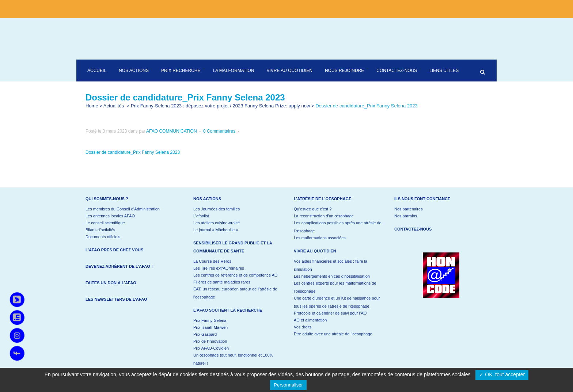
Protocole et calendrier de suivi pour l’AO (330, 313)
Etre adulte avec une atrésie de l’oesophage (333, 334)
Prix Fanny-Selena (210, 320)
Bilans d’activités (100, 230)
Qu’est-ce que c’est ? (313, 209)
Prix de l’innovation (210, 341)
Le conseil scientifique (105, 223)
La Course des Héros (212, 261)
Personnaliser (288, 385)
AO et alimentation (310, 320)
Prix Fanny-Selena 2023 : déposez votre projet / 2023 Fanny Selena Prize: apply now (221, 106)
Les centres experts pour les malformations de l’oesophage (335, 287)
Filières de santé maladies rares (222, 282)
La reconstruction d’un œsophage (324, 216)
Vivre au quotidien (315, 251)
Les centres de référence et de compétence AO (236, 275)
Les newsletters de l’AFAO (116, 299)
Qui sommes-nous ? (107, 199)
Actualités (114, 106)
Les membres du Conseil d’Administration (123, 209)
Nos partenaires (409, 209)
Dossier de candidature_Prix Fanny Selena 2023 (133, 152)
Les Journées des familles (217, 209)
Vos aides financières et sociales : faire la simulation (331, 265)
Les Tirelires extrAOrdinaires (219, 268)
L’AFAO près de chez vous (114, 250)
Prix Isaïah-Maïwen (210, 327)
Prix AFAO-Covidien (211, 348)
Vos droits (303, 327)
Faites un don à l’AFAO (111, 283)
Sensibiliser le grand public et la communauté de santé (233, 247)
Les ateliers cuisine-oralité (217, 223)
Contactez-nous (413, 229)
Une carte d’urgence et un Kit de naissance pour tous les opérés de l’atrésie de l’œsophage (337, 302)
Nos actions (207, 199)
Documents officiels (103, 237)
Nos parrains (406, 216)
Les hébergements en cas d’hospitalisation (332, 276)
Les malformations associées (320, 238)
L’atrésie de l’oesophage (323, 199)
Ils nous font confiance (422, 199)
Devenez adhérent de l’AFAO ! (119, 266)
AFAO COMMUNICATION (171, 131)
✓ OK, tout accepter (502, 374)
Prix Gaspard (205, 334)
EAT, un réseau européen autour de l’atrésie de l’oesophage (235, 293)
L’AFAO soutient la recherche (228, 310)
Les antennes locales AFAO (110, 216)
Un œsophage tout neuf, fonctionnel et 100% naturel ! (233, 359)
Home (92, 106)
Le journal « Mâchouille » (216, 230)
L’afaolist (201, 216)
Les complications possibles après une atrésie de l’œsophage (338, 227)
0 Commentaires (219, 131)
